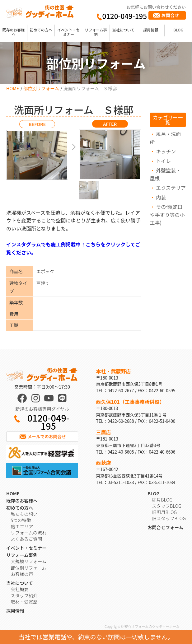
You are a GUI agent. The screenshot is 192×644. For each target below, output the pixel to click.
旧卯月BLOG (165, 512)
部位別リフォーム (41, 88)
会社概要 (20, 589)
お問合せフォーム (165, 527)
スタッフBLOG (167, 506)
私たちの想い (24, 514)
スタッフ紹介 (24, 595)
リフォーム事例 (96, 32)
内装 (161, 197)
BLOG (178, 30)
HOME (13, 88)
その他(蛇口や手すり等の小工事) (167, 215)
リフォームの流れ (28, 532)
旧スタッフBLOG (169, 518)
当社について (123, 30)
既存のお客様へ (14, 32)
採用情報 (151, 30)
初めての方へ (41, 30)
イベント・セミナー (68, 32)
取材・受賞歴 (24, 602)
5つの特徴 (21, 520)
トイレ (163, 161)
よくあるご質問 (26, 539)
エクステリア (171, 188)
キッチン (166, 151)
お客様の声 (22, 574)
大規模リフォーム (28, 561)
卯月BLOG (162, 499)
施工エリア (22, 526)
